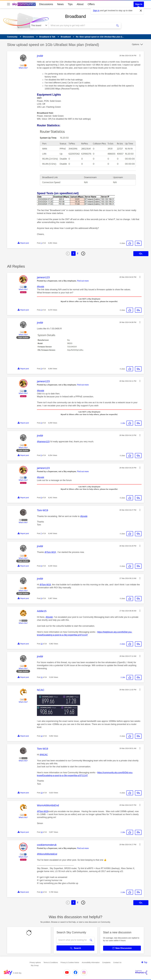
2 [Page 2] (78, 253)
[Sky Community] (24, 4)
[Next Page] (83, 254)
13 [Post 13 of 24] (42, 793)
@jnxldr (41, 287)
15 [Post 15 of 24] (42, 892)
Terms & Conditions (51, 962)
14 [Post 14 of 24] (42, 832)
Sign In (139, 4)
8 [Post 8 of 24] (41, 566)
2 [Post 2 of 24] (41, 310)
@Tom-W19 (50, 552)
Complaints (106, 962)
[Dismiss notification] (141, 11)
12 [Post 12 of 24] (42, 736)
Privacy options (35, 962)
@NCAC (44, 755)
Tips (70, 4)
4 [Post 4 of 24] (41, 423)
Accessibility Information (91, 962)
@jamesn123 (43, 442)
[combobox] (81, 25)
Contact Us (117, 962)
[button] (140, 55)
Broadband (75, 16)
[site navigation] (8, 4)
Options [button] (136, 44)
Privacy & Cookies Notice (70, 962)
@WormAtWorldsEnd (47, 854)
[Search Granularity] (39, 25)
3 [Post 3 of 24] (41, 369)
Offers (91, 4)
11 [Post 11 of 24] (42, 677)
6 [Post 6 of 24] (41, 498)
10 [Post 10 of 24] (42, 644)
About (80, 4)
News (60, 4)
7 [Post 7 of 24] (41, 533)
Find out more (83, 281)
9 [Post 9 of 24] (41, 598)
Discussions (46, 4)
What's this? (23, 68)
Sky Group (35, 965)
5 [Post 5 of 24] (41, 455)
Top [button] (146, 962)
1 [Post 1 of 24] (41, 243)
